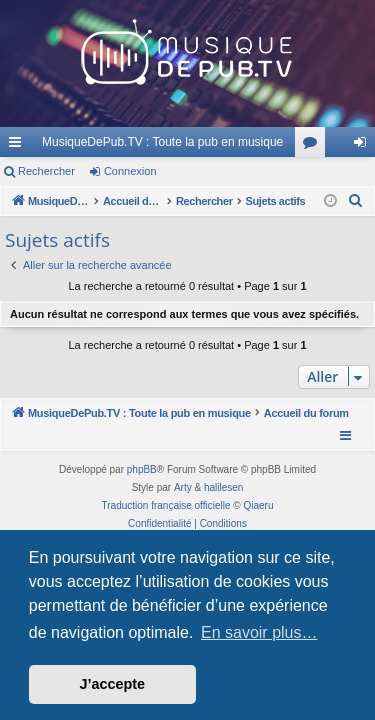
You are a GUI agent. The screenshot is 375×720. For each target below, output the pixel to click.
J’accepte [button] (113, 684)
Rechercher (46, 171)
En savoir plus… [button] (259, 632)
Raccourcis (19, 146)
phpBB (142, 469)
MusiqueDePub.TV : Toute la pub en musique (162, 142)
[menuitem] (356, 201)
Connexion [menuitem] (364, 146)
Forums (314, 146)
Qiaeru (258, 505)
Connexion (130, 171)
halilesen (223, 487)
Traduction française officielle (166, 505)
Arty (183, 487)
